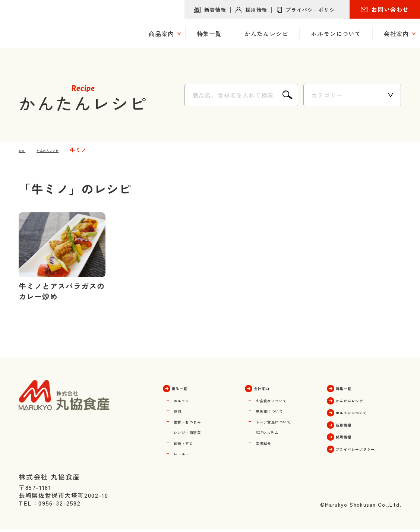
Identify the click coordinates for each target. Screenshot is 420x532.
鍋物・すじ (189, 441)
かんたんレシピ (61, 150)
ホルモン (186, 399)
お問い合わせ (390, 9)
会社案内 (269, 387)
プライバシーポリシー (313, 10)
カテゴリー (327, 95)
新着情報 (215, 10)
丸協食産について (281, 399)
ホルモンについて (363, 411)
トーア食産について (284, 420)
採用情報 (256, 10)
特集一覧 (350, 387)
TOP (24, 150)
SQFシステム (274, 431)
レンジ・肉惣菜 (196, 431)
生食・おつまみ (196, 420)
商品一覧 (187, 387)
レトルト (186, 452)
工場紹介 (268, 441)
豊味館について (278, 410)
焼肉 (180, 410)
